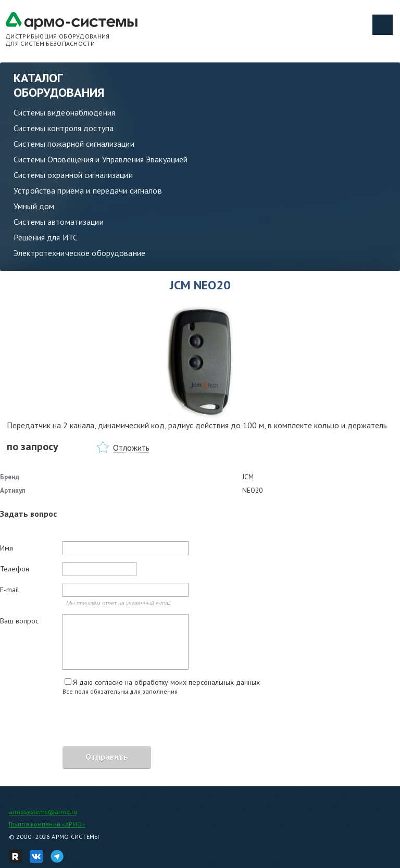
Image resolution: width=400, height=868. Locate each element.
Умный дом (34, 206)
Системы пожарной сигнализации (74, 144)
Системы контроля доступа (64, 128)
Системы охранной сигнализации (73, 175)
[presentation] (79, 722)
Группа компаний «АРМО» (47, 824)
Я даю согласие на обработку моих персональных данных (166, 682)
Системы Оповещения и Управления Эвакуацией (101, 159)
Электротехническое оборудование (79, 253)
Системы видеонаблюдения (64, 112)
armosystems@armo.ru (43, 812)
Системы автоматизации (59, 222)
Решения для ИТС (46, 237)
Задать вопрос (28, 514)
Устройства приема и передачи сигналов (88, 190)
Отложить (131, 448)
